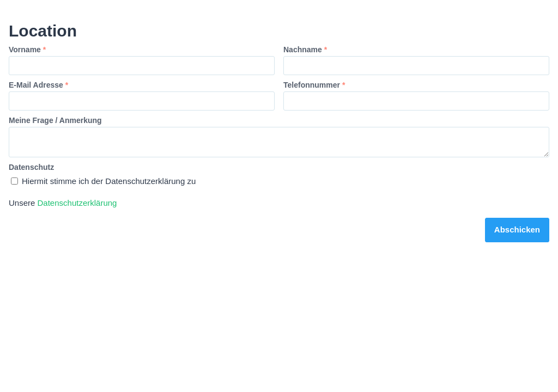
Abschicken (517, 229)
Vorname (27, 50)
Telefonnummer (314, 85)
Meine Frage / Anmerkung (55, 120)
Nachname (305, 50)
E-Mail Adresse (38, 85)
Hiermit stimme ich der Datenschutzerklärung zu (103, 181)
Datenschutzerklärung (77, 203)
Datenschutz (31, 167)
